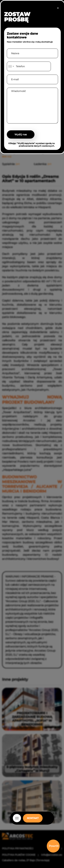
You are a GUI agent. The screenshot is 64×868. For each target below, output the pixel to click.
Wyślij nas (21, 134)
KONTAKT (33, 818)
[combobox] (11, 66)
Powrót (54, 846)
